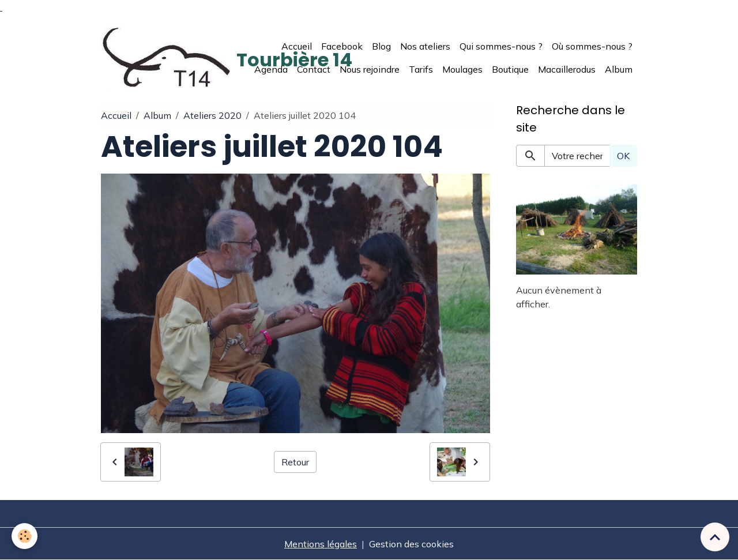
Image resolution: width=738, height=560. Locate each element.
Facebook (342, 46)
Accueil (297, 46)
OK (623, 156)
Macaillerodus (567, 69)
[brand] (167, 58)
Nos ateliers (425, 46)
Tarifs (421, 69)
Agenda (271, 69)
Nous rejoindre (370, 69)
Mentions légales (321, 544)
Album (619, 69)
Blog (381, 46)
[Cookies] (25, 536)
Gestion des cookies (411, 544)
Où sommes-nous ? (592, 46)
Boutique (510, 69)
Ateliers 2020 (212, 115)
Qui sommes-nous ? (501, 46)
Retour (295, 462)
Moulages (462, 69)
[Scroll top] (715, 537)
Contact (314, 69)
